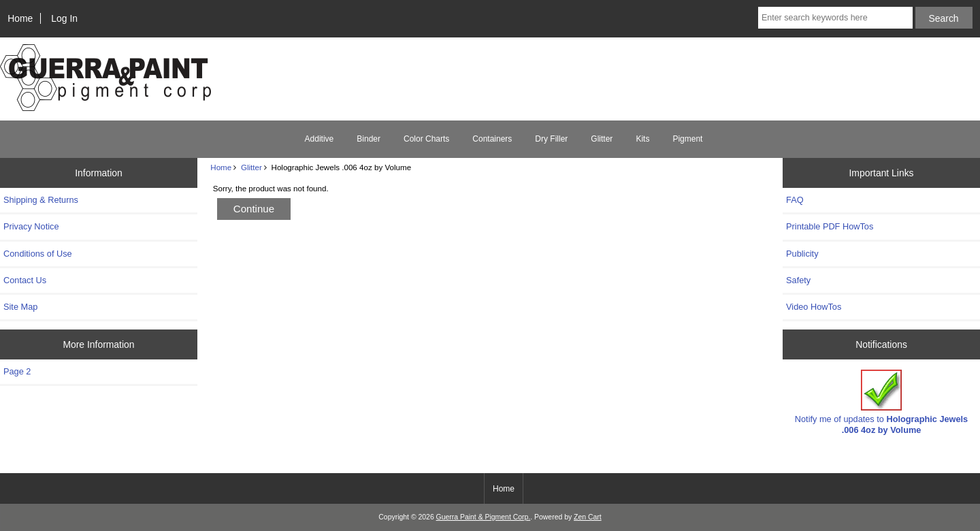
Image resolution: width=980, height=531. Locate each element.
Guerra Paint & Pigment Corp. (484, 517)
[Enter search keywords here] (835, 18)
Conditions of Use (38, 254)
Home (20, 18)
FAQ (795, 200)
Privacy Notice (31, 226)
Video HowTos (814, 307)
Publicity (802, 254)
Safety (798, 280)
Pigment (687, 139)
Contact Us (25, 280)
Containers (492, 139)
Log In (64, 18)
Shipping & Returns (41, 200)
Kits (642, 139)
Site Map (20, 307)
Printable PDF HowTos (830, 226)
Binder (369, 139)
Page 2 (17, 371)
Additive (320, 139)
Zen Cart (588, 517)
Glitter (251, 167)
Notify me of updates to (881, 402)
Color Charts (426, 139)
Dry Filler (551, 139)
